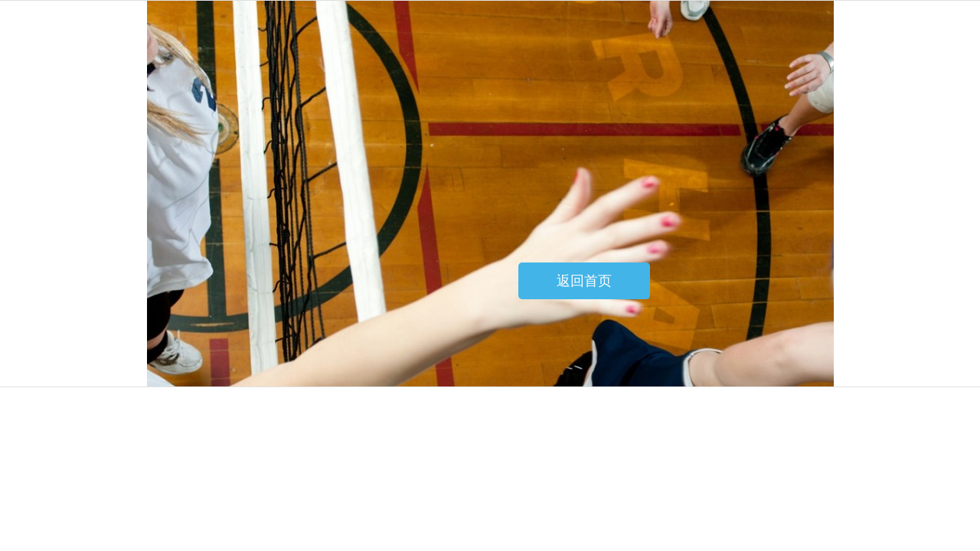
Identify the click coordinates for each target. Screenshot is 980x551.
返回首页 (584, 281)
